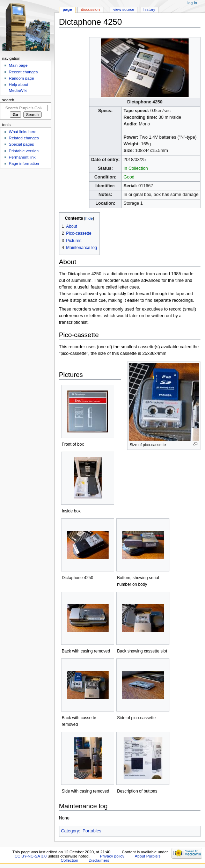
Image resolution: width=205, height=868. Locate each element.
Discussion (90, 9)
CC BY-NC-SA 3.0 (31, 856)
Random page (21, 78)
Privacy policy (112, 856)
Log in (192, 3)
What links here (23, 132)
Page (67, 9)
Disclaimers (99, 860)
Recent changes (23, 72)
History (149, 9)
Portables (92, 831)
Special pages (21, 144)
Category (70, 831)
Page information (24, 163)
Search (8, 100)
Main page (18, 65)
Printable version (24, 151)
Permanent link (22, 157)
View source (124, 9)
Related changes (24, 138)
